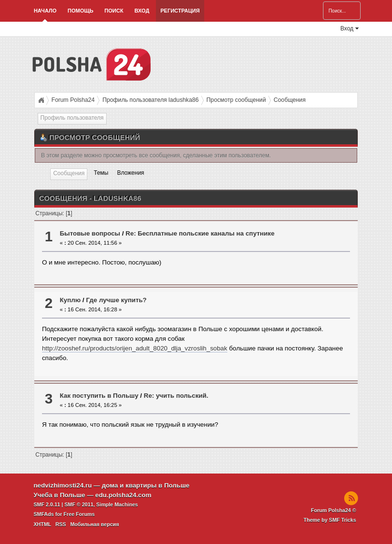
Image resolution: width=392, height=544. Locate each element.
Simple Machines (117, 504)
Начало (45, 11)
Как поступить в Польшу (99, 396)
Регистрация (180, 11)
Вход (142, 11)
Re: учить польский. (176, 396)
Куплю (70, 300)
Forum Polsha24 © (334, 510)
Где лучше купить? (116, 300)
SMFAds (43, 514)
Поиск (114, 11)
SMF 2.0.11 (47, 504)
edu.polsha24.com (123, 495)
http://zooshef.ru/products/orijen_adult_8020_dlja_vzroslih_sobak (135, 348)
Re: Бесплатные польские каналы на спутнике (200, 233)
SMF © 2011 (79, 504)
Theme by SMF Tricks (330, 520)
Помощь (80, 11)
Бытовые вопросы (90, 233)
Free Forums (79, 514)
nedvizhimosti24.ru (63, 485)
